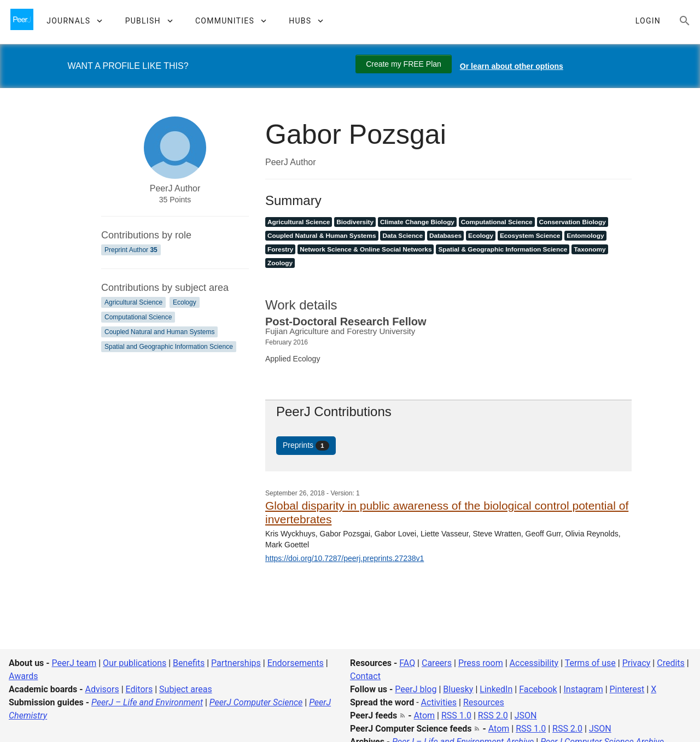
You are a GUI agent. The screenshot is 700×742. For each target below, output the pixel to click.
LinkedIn (496, 689)
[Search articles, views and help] (685, 21)
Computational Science (138, 317)
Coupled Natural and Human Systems (159, 332)
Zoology (280, 263)
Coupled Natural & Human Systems (322, 236)
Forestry (280, 249)
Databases (445, 236)
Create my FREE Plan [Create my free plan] (404, 64)
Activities (439, 702)
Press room (481, 663)
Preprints (306, 446)
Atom (425, 715)
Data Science (402, 236)
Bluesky (458, 689)
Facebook (538, 689)
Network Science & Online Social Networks (366, 249)
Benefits (189, 663)
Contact (365, 676)
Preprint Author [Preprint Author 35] (131, 250)
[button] (74, 21)
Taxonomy (590, 249)
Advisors (102, 689)
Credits (671, 663)
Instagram (583, 689)
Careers (437, 663)
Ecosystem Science (530, 236)
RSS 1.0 (456, 715)
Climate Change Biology (417, 222)
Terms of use (590, 663)
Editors (139, 689)
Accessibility (534, 663)
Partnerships (236, 663)
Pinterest (627, 689)
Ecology (185, 302)
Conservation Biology (573, 222)
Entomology (585, 236)
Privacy (637, 663)
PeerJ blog (416, 689)
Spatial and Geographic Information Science (169, 347)
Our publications (135, 663)
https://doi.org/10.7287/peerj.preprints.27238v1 (345, 558)
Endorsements (296, 663)
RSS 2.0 (493, 715)
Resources (484, 702)
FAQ (407, 663)
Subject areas (186, 689)
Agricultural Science (133, 302)
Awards (23, 676)
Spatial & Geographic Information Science (503, 249)
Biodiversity (355, 222)
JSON (526, 715)
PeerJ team (74, 663)
